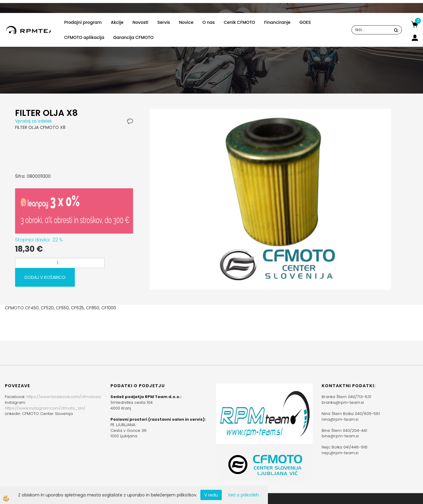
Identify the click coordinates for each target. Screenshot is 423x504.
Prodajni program (83, 22)
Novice (186, 22)
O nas (209, 22)
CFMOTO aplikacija (84, 37)
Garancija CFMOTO (133, 37)
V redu (211, 495)
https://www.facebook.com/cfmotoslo (64, 397)
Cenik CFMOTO (240, 22)
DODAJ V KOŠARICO (45, 277)
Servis (164, 22)
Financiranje (277, 22)
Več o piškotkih (243, 495)
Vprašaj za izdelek (33, 121)
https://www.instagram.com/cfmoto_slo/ (45, 408)
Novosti (140, 22)
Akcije (117, 22)
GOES (305, 22)
